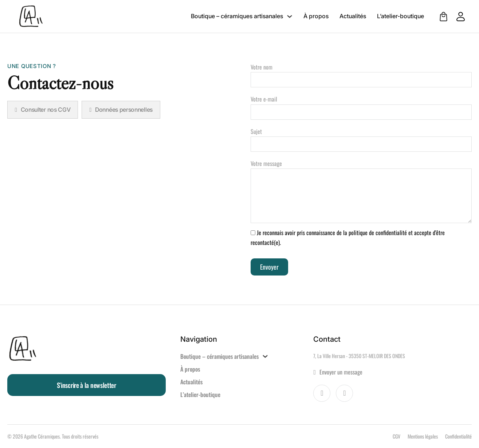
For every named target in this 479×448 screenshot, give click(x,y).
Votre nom (361, 73)
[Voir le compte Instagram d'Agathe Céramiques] (344, 393)
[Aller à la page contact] (392, 372)
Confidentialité (458, 436)
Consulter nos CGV (43, 110)
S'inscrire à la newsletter (87, 385)
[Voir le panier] (443, 17)
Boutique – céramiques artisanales (237, 16)
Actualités (353, 16)
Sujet (361, 138)
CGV (396, 436)
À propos (316, 16)
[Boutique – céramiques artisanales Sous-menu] (290, 16)
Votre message (361, 192)
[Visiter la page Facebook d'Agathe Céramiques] (322, 393)
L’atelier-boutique (401, 16)
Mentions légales (423, 436)
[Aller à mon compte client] (457, 17)
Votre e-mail (361, 105)
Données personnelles (121, 110)
